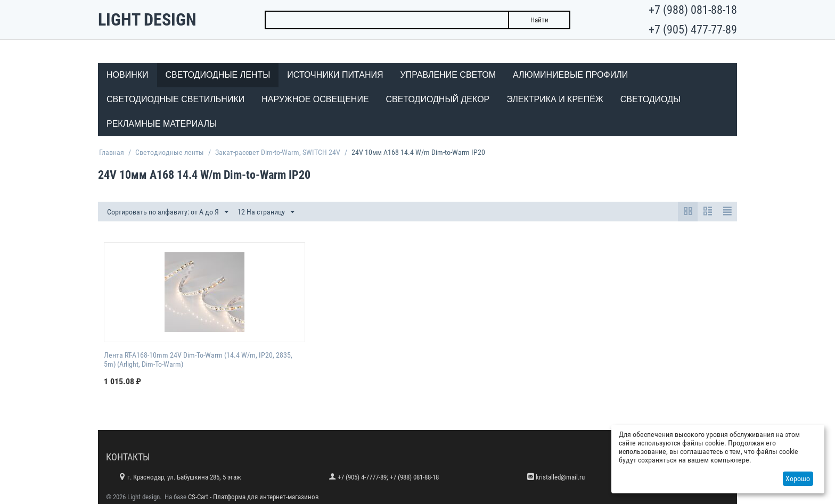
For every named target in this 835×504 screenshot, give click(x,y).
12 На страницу (266, 212)
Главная (112, 152)
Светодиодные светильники (175, 99)
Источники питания (335, 75)
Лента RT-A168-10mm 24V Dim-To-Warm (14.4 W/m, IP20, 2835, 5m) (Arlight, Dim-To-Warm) (198, 360)
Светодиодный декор (438, 99)
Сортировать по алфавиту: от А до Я (168, 212)
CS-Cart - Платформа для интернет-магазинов (253, 497)
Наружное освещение (315, 99)
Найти (539, 20)
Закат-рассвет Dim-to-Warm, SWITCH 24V (278, 152)
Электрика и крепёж (555, 99)
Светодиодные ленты (218, 75)
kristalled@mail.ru (560, 477)
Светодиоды (650, 99)
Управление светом (448, 75)
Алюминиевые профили (570, 75)
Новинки (128, 75)
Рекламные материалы (162, 124)
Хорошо (798, 478)
